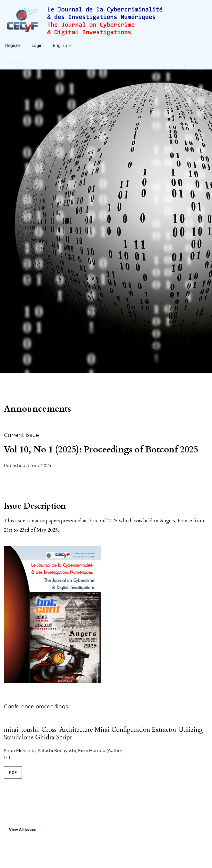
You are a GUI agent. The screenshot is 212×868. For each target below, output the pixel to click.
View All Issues (22, 830)
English (64, 45)
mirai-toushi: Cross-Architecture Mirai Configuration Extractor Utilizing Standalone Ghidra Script (103, 733)
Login (37, 45)
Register (13, 45)
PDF (13, 773)
